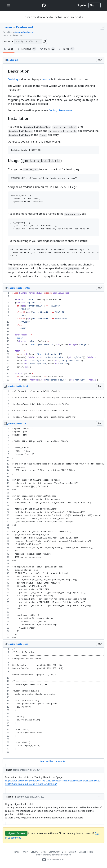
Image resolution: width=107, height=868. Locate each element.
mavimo (8, 27)
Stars (48, 49)
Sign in (82, 5)
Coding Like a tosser (61, 110)
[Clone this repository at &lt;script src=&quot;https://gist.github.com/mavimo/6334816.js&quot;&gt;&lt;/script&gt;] (28, 42)
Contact (73, 852)
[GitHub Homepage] (44, 860)
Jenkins (46, 79)
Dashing (13, 79)
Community (54, 852)
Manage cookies (86, 852)
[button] (44, 42)
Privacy (25, 852)
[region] (53, 174)
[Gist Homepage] (44, 5)
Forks (67, 49)
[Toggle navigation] (8, 5)
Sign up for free (16, 833)
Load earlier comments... (53, 761)
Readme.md (24, 27)
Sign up (94, 5)
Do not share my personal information (53, 855)
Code (9, 49)
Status (43, 852)
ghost (9, 770)
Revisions (27, 49)
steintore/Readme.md (24, 32)
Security (34, 852)
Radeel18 (11, 797)
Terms (17, 852)
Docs (64, 852)
